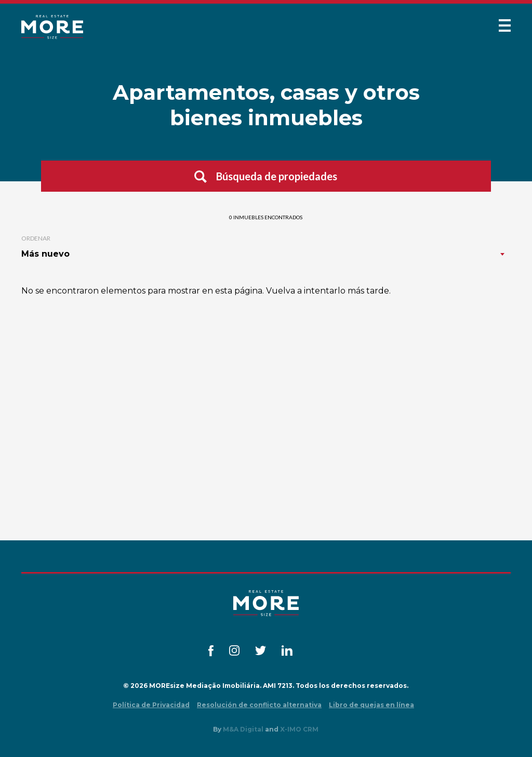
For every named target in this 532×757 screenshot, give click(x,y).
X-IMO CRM (299, 729)
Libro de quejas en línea (371, 705)
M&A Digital (243, 729)
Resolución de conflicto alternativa (259, 705)
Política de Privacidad (151, 705)
